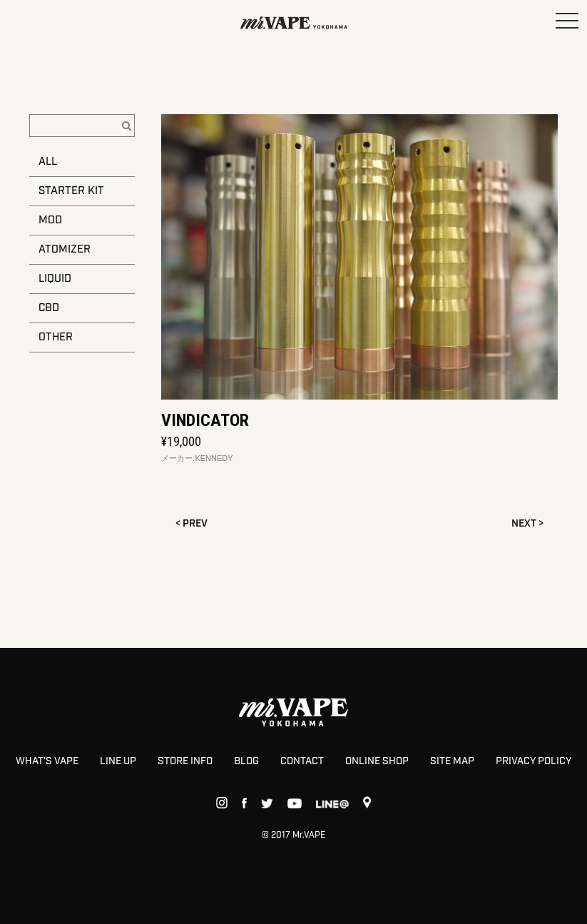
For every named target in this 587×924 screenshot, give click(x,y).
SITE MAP (452, 761)
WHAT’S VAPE (47, 761)
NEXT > (527, 524)
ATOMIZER (65, 250)
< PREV (192, 524)
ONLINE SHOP (377, 761)
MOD (50, 220)
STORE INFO (185, 761)
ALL (48, 162)
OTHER (56, 337)
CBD (49, 308)
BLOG (246, 761)
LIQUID (55, 279)
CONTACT (302, 761)
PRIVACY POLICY (534, 761)
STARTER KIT (71, 191)
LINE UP (118, 761)
